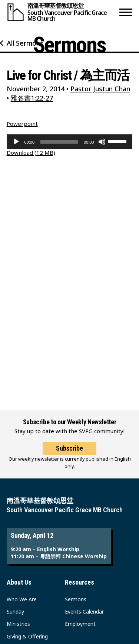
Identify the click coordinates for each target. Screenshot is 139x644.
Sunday (15, 612)
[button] (126, 12)
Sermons (76, 599)
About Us (19, 582)
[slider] (59, 142)
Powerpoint (22, 124)
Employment (80, 624)
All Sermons (25, 43)
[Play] (16, 142)
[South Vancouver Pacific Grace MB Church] (62, 12)
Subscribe (69, 448)
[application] (70, 142)
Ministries (18, 624)
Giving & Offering (27, 636)
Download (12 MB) (31, 153)
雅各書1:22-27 (32, 98)
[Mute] (102, 142)
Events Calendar (84, 612)
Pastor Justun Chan (100, 89)
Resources (80, 582)
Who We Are (22, 599)
